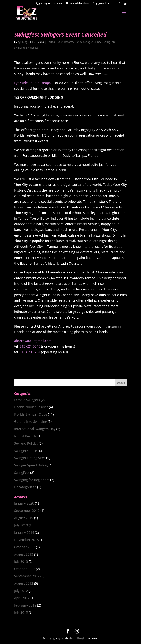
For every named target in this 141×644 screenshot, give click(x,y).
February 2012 (25, 605)
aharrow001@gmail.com (33, 341)
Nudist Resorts (25, 436)
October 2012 (25, 569)
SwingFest (32, 48)
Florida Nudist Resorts (60, 42)
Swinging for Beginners (32, 480)
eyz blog (22, 42)
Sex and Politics (26, 443)
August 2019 (24, 518)
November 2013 (26, 540)
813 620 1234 (30, 352)
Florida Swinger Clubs (87, 42)
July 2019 (21, 525)
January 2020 (24, 503)
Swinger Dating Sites (30, 458)
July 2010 (21, 612)
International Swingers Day (35, 429)
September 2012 (27, 576)
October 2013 (25, 547)
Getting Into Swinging (31, 421)
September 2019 (27, 511)
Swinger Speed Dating (31, 465)
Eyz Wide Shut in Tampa (32, 83)
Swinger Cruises (26, 451)
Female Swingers (27, 400)
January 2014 (24, 532)
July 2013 (21, 561)
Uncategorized (25, 487)
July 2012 (21, 591)
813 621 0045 (30, 346)
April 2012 (22, 598)
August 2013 (24, 554)
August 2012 (24, 583)
